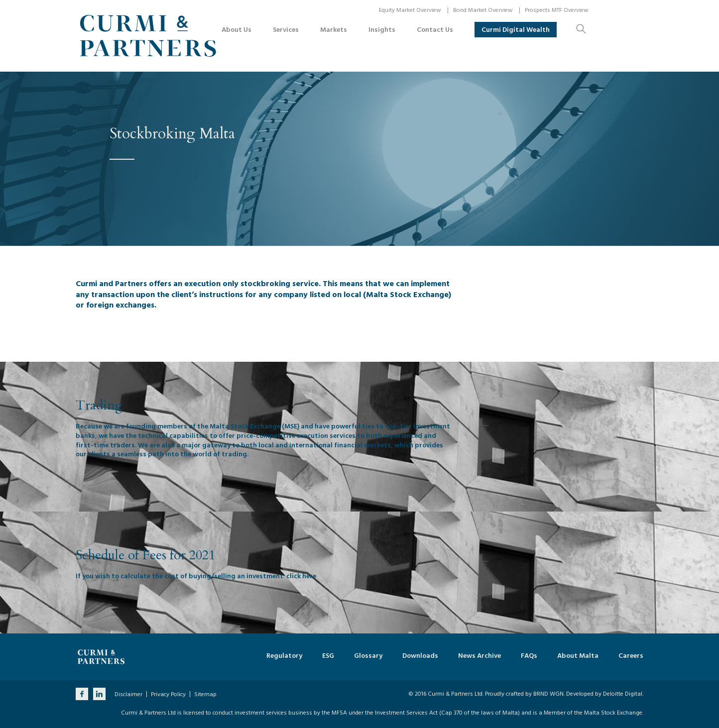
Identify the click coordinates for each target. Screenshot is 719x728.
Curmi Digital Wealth (516, 30)
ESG (328, 656)
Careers (631, 656)
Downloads (420, 656)
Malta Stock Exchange (245, 426)
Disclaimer (128, 695)
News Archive (479, 656)
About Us (237, 30)
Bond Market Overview (483, 10)
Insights (382, 30)
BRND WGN (548, 694)
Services (286, 30)
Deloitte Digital (623, 694)
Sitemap (205, 695)
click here (301, 576)
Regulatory (284, 656)
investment (432, 426)
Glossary (368, 656)
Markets (334, 30)
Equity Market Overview (410, 10)
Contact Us (435, 30)
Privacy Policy (168, 695)
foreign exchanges (119, 305)
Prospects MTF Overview (557, 10)
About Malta (578, 656)
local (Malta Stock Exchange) (397, 295)
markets (377, 445)
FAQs (529, 656)
